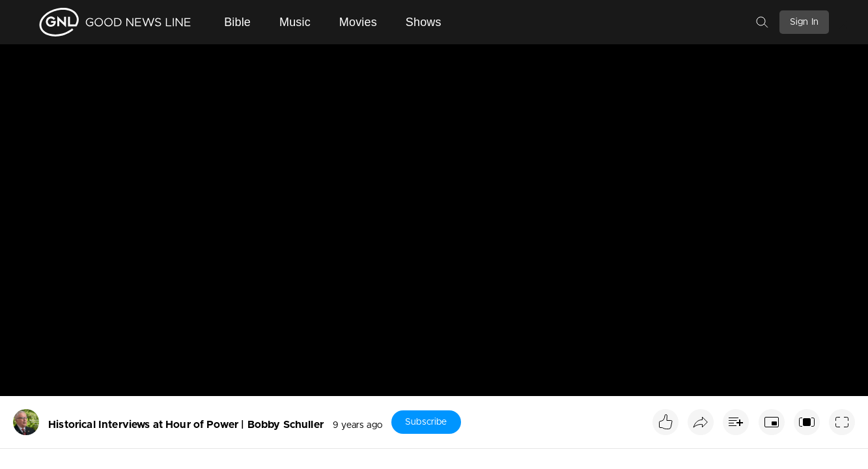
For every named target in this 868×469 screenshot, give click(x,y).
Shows (424, 22)
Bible (237, 22)
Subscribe (426, 422)
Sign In (804, 22)
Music (295, 22)
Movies (358, 22)
